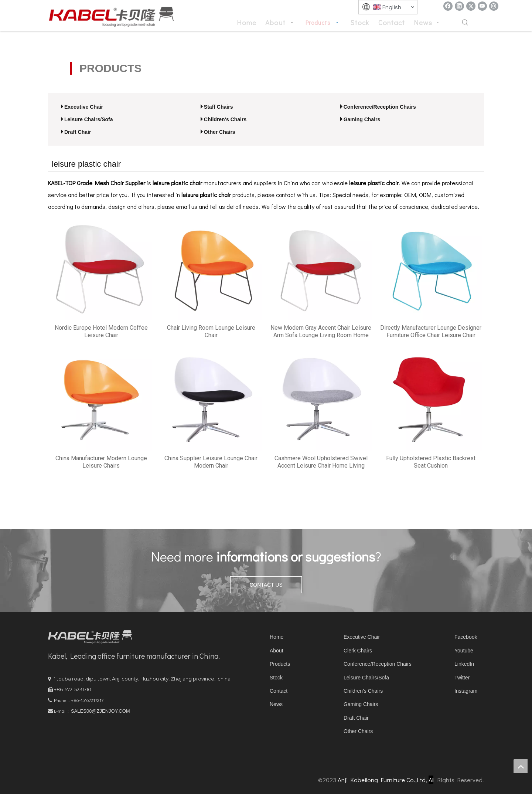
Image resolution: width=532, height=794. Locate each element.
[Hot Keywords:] (465, 23)
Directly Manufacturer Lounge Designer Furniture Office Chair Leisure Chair (431, 331)
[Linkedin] (459, 6)
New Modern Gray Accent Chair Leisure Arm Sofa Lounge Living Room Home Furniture (321, 332)
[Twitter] (471, 6)
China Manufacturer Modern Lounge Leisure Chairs (101, 462)
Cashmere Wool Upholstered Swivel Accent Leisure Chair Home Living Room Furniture (321, 462)
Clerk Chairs (358, 651)
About (277, 651)
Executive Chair (84, 107)
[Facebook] (448, 6)
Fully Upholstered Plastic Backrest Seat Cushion (431, 462)
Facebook (466, 637)
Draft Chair (78, 132)
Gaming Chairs (362, 119)
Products (280, 664)
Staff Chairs (219, 107)
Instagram (466, 691)
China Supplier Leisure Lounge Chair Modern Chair (211, 462)
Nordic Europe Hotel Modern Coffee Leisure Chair (101, 331)
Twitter (462, 678)
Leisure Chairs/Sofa (89, 119)
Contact (279, 691)
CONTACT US (266, 585)
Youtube (464, 651)
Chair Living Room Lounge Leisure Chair (211, 331)
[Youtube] (482, 6)
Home (277, 637)
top (521, 766)
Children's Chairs (225, 119)
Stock (276, 678)
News (276, 704)
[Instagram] (494, 6)
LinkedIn (464, 664)
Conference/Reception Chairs (380, 107)
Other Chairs (220, 132)
